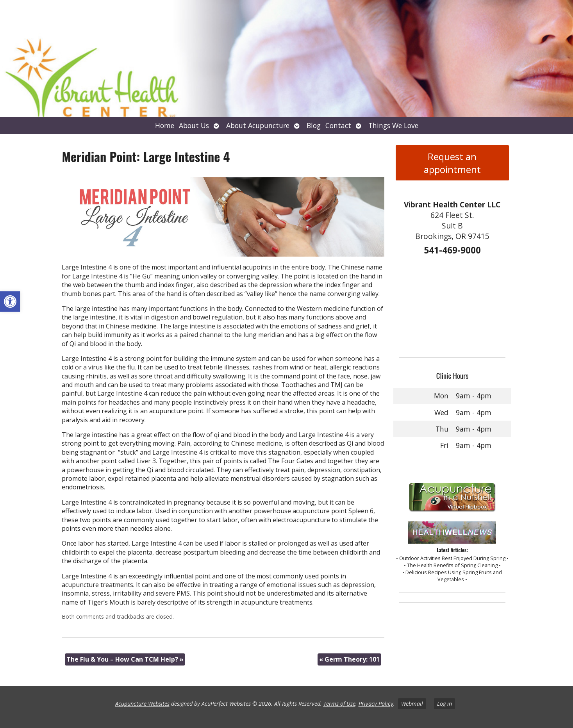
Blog (314, 125)
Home (165, 125)
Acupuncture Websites (142, 704)
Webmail (412, 704)
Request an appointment (452, 163)
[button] (10, 302)
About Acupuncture (258, 125)
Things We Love (393, 125)
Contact (338, 125)
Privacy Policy (376, 704)
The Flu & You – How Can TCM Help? (125, 659)
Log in (444, 704)
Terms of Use (339, 704)
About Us (194, 125)
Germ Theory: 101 (349, 659)
